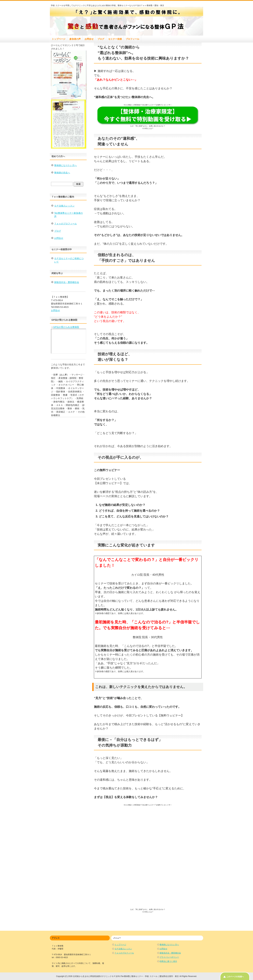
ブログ (101, 39)
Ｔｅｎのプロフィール (66, 224)
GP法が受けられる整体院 (66, 327)
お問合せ (89, 39)
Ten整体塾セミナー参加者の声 (68, 215)
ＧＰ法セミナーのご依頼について (69, 260)
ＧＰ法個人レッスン (64, 206)
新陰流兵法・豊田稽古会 (67, 282)
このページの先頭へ (235, 977)
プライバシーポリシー (169, 957)
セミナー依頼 (115, 39)
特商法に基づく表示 (168, 961)
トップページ (59, 39)
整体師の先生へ (62, 173)
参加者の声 (75, 39)
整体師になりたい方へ (66, 165)
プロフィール (132, 39)
